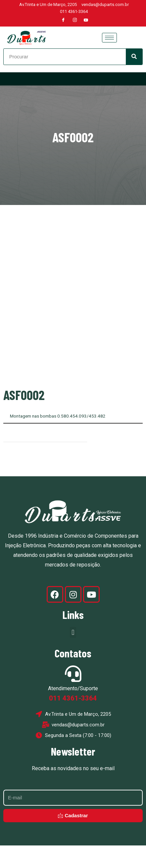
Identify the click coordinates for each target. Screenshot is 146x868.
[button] (73, 655)
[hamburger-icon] (109, 38)
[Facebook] (63, 20)
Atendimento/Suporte (73, 711)
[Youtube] (86, 20)
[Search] (134, 57)
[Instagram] (75, 20)
